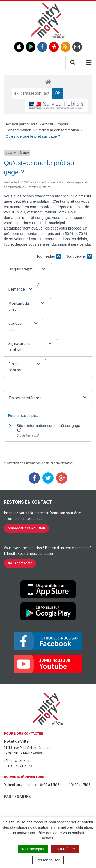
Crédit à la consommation (58, 130)
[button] (27, 272)
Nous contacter (20, 563)
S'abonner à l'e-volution (26, 528)
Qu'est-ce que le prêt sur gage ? (33, 136)
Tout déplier (79, 256)
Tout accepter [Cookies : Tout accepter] (33, 849)
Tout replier (49, 256)
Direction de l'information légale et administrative (40, 463)
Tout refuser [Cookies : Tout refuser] (65, 849)
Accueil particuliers (22, 124)
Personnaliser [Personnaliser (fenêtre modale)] (48, 860)
